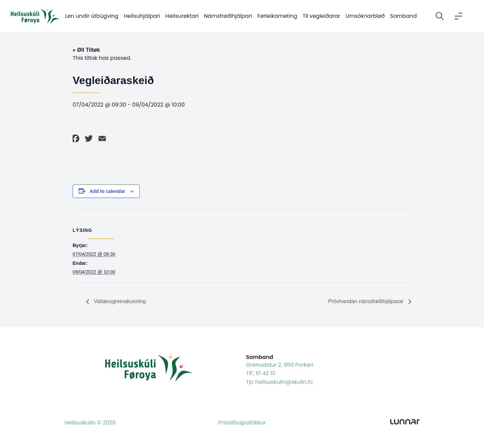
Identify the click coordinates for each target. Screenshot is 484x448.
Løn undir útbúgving (92, 16)
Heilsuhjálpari (142, 16)
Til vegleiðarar (321, 16)
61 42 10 (266, 373)
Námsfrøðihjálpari (228, 16)
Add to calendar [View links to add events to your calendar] (108, 191)
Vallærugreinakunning (119, 301)
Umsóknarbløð (365, 16)
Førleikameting (277, 16)
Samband (404, 16)
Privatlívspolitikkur (242, 423)
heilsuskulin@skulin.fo (284, 382)
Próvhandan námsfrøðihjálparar (367, 301)
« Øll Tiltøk (86, 50)
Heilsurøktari (182, 16)
